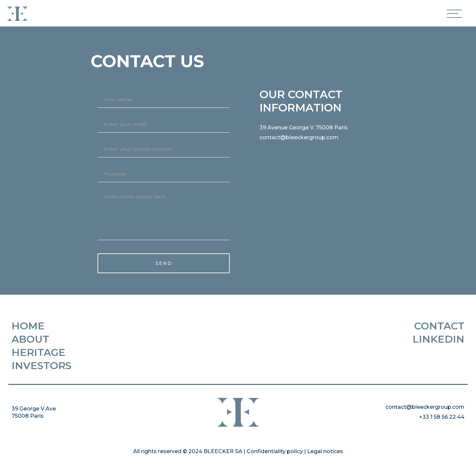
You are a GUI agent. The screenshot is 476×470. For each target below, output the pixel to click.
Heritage (39, 353)
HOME (28, 326)
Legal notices (325, 451)
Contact (439, 326)
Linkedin (438, 339)
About (30, 339)
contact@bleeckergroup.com (299, 137)
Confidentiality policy (275, 451)
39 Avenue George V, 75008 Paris (304, 128)
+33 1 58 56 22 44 (442, 417)
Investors (41, 366)
